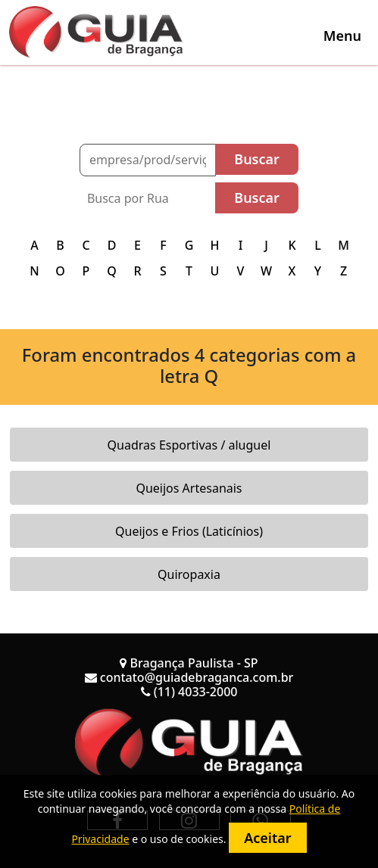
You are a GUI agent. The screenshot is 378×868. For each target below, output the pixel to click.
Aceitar (267, 838)
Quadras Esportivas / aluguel (189, 445)
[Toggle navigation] (342, 36)
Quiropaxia (189, 574)
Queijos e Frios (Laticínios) (189, 531)
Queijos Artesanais (189, 488)
